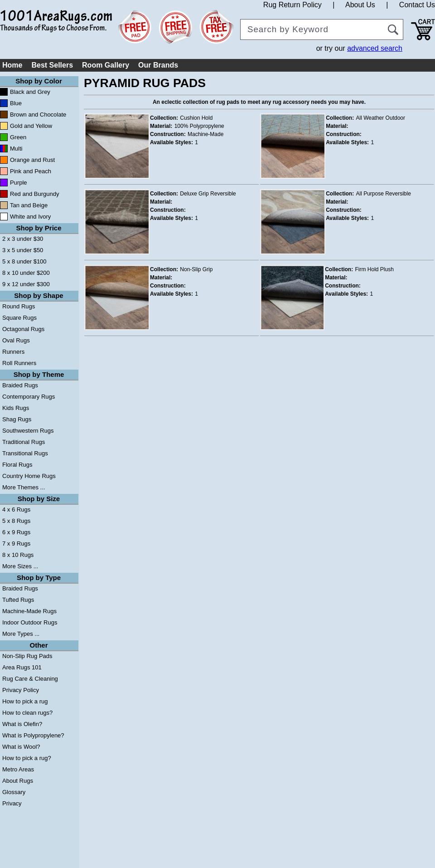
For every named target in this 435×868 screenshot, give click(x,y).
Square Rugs (19, 318)
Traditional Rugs (24, 442)
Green (18, 137)
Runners (13, 352)
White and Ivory (30, 217)
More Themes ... (24, 487)
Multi (16, 149)
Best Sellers (52, 65)
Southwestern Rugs (28, 431)
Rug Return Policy (292, 5)
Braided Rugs (20, 385)
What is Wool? (21, 747)
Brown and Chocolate (38, 115)
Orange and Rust (32, 160)
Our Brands (158, 65)
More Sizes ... (20, 566)
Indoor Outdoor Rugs (30, 622)
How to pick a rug (25, 701)
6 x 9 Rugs (16, 532)
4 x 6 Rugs (16, 510)
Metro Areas (18, 769)
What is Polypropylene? (33, 735)
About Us (360, 5)
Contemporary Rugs (29, 397)
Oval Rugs (16, 340)
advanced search (375, 48)
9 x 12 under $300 (26, 284)
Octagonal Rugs (23, 329)
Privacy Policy (21, 690)
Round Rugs (19, 306)
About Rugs (18, 781)
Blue (16, 103)
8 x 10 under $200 (26, 273)
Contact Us (417, 5)
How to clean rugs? (27, 713)
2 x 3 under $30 (23, 239)
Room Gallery (106, 65)
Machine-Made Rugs (29, 611)
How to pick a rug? (27, 758)
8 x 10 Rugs (18, 555)
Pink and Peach (31, 171)
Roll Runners (19, 363)
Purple (19, 183)
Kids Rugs (16, 408)
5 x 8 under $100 (24, 261)
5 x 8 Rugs (16, 521)
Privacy (12, 803)
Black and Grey (30, 92)
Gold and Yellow (31, 126)
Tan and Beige (29, 205)
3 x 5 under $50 (23, 250)
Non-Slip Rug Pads (27, 656)
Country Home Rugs (29, 476)
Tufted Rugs (18, 600)
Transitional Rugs (25, 453)
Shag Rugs (17, 419)
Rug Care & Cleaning (30, 679)
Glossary (14, 792)
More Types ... (21, 634)
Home (12, 65)
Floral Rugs (17, 465)
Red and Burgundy (34, 194)
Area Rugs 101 (22, 667)
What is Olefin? (22, 724)
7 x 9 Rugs (16, 544)
